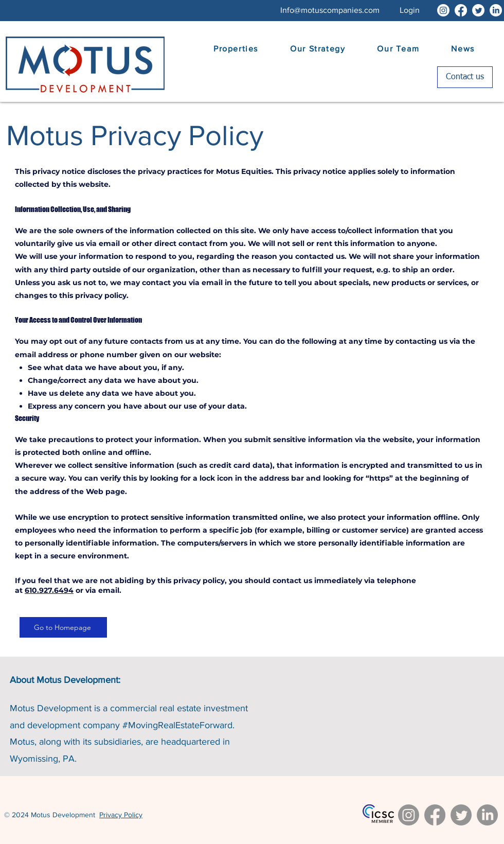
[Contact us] (465, 77)
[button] (410, 10)
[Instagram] (443, 10)
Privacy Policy (121, 815)
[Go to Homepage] (63, 627)
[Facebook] (461, 10)
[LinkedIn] (496, 10)
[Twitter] (478, 10)
